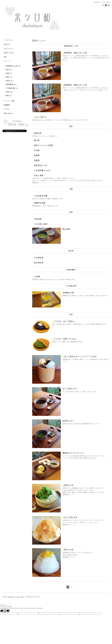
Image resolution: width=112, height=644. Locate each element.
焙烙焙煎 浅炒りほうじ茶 (75, 53)
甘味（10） (10, 92)
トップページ (8, 40)
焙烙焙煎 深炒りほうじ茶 (75, 85)
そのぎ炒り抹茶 (41, 224)
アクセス (7, 109)
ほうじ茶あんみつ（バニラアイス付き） (81, 356)
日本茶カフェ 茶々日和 (16, 597)
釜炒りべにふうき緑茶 (43, 145)
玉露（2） (9, 73)
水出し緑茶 (39, 175)
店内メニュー (8, 61)
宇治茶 (37, 150)
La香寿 (37, 277)
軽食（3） (9, 95)
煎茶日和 (38, 133)
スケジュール (8, 49)
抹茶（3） (9, 77)
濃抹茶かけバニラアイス (73, 453)
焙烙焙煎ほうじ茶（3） (14, 66)
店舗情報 (7, 105)
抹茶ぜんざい (68, 421)
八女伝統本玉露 (41, 196)
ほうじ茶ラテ (41, 117)
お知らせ (7, 44)
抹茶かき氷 (69, 485)
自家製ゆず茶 (68, 293)
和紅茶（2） (10, 81)
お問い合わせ (8, 113)
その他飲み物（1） (12, 88)
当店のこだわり (9, 53)
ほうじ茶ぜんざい (70, 389)
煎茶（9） (9, 69)
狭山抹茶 (66, 229)
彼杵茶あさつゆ (41, 165)
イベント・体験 (9, 101)
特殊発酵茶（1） (11, 84)
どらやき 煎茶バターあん (65, 339)
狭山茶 (37, 140)
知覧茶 (37, 160)
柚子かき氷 (69, 550)
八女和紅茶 (39, 258)
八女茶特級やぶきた (43, 170)
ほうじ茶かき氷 (71, 517)
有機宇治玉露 (40, 203)
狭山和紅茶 (39, 263)
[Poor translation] (7, 611)
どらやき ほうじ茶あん (64, 321)
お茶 (5, 57)
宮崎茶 (37, 155)
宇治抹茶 (38, 219)
